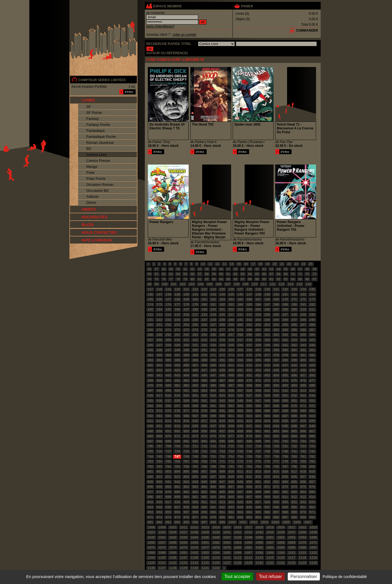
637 (213, 426)
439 (312, 370)
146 (240, 294)
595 (177, 416)
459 (150, 381)
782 (150, 467)
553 (312, 401)
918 (177, 502)
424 (177, 370)
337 (249, 345)
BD (89, 149)
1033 (248, 532)
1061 (205, 543)
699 (258, 441)
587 (276, 411)
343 (303, 345)
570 (294, 406)
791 (231, 467)
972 (150, 517)
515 (312, 391)
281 (258, 330)
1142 (216, 568)
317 (240, 340)
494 (294, 385)
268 (312, 325)
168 (267, 299)
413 (249, 365)
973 (159, 517)
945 (249, 507)
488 (240, 385)
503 (204, 391)
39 (243, 269)
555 (159, 406)
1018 (259, 527)
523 (213, 396)
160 (195, 299)
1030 (216, 532)
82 (207, 279)
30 (178, 269)
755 (249, 457)
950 (294, 507)
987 (285, 517)
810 (231, 472)
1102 (303, 553)
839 (150, 482)
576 (177, 411)
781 (312, 461)
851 (258, 482)
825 (195, 477)
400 (303, 360)
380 (294, 355)
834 (276, 477)
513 (294, 391)
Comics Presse (98, 161)
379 (285, 355)
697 (240, 441)
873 (285, 487)
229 (303, 315)
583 (240, 411)
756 (258, 457)
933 (312, 502)
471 (258, 381)
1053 (292, 537)
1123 (184, 563)
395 (258, 360)
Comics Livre (97, 155)
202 (231, 309)
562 (222, 406)
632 (168, 426)
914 (312, 497)
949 (285, 507)
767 (186, 461)
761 (303, 457)
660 (249, 431)
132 (285, 289)
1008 (151, 527)
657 (222, 431)
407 (195, 365)
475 (294, 381)
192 (312, 305)
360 (285, 350)
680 (258, 436)
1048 (238, 537)
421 (150, 370)
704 (303, 441)
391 (222, 360)
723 (303, 446)
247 (294, 320)
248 (303, 320)
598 (204, 416)
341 (285, 345)
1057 (162, 543)
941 (213, 507)
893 (294, 492)
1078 (216, 547)
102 (183, 284)
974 (168, 517)
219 (213, 315)
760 (294, 457)
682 (276, 436)
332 (204, 345)
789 (213, 467)
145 (231, 294)
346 (159, 350)
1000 (232, 522)
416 (276, 365)
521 (195, 396)
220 (222, 315)
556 (168, 406)
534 (312, 396)
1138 (173, 568)
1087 (313, 547)
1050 (259, 537)
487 (231, 385)
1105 (162, 558)
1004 (275, 522)
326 (150, 345)
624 (267, 421)
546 (249, 401)
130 (267, 289)
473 (276, 381)
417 (285, 365)
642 (258, 426)
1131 (270, 563)
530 (276, 396)
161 (204, 299)
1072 (151, 547)
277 (222, 330)
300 (258, 335)
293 (195, 335)
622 (249, 421)
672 (186, 436)
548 (267, 401)
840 (159, 482)
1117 (292, 558)
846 (213, 482)
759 (285, 457)
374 (240, 355)
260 (240, 325)
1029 (205, 532)
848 (231, 482)
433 (258, 370)
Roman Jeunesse (100, 143)
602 (240, 416)
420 (312, 365)
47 (300, 269)
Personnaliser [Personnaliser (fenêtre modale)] (304, 577)
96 (307, 279)
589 (294, 411)
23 (296, 264)
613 (168, 421)
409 (213, 365)
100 (165, 284)
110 (255, 284)
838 (312, 477)
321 (276, 340)
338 (258, 345)
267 (303, 325)
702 (285, 441)
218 (204, 315)
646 (294, 426)
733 (222, 451)
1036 (281, 532)
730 (195, 451)
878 (159, 492)
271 (168, 330)
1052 (281, 537)
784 (168, 467)
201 (222, 309)
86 (235, 279)
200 (213, 309)
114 (290, 284)
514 (303, 391)
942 (222, 507)
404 (168, 365)
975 (177, 517)
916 (159, 502)
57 (200, 274)
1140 (195, 568)
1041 (162, 537)
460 (159, 381)
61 (228, 274)
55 (185, 274)
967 (276, 512)
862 (186, 487)
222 (240, 315)
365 (159, 355)
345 (150, 350)
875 (303, 487)
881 (186, 492)
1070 (303, 543)
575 (168, 411)
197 (186, 309)
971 (312, 512)
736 (249, 451)
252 (168, 325)
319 (258, 340)
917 (168, 502)
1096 (238, 553)
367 (177, 355)
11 (210, 264)
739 (276, 451)
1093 (205, 553)
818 (303, 472)
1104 (151, 558)
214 (168, 315)
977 (195, 517)
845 (204, 482)
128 (249, 289)
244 (267, 320)
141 (195, 294)
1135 (313, 563)
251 (159, 325)
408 (204, 365)
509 (258, 391)
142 (204, 294)
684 (294, 436)
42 (264, 269)
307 (150, 340)
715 (231, 446)
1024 (151, 532)
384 (159, 360)
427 (204, 370)
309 (168, 340)
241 (240, 320)
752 (222, 457)
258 (222, 325)
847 (222, 482)
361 (294, 350)
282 (267, 330)
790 (222, 467)
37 (228, 269)
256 (204, 325)
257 (213, 325)
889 (258, 492)
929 (276, 502)
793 (249, 467)
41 (257, 269)
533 (303, 396)
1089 (162, 553)
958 (195, 512)
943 (231, 507)
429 (222, 370)
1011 (184, 527)
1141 (205, 568)
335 (231, 345)
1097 (248, 553)
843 (186, 482)
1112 (238, 558)
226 (276, 315)
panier (247, 6)
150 (276, 294)
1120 (151, 563)
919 (186, 502)
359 (276, 350)
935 (159, 507)
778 (285, 461)
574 (159, 411)
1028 (195, 532)
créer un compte (184, 35)
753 (231, 457)
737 (258, 451)
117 (150, 289)
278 (231, 330)
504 (213, 391)
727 (168, 451)
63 (243, 274)
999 (222, 522)
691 (186, 441)
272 (177, 330)
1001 (243, 522)
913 (303, 497)
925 (240, 502)
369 (195, 355)
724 (312, 446)
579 (204, 411)
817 (294, 472)
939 (195, 507)
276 (213, 330)
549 (276, 401)
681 (267, 436)
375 (249, 355)
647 (303, 426)
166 (249, 299)
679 (249, 436)
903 (213, 497)
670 (168, 436)
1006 (297, 522)
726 (159, 451)
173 (312, 299)
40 (250, 269)
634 (186, 426)
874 (294, 487)
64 (250, 274)
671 (177, 436)
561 (213, 406)
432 (249, 370)
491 (267, 385)
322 (285, 340)
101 (174, 284)
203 (240, 309)
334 (222, 345)
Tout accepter (237, 577)
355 (240, 350)
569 (285, 406)
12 (217, 264)
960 (213, 512)
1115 (270, 558)
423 (168, 370)
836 (294, 477)
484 (204, 385)
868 (240, 487)
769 (204, 461)
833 (267, 477)
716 (240, 446)
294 (204, 335)
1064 (238, 543)
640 (240, 426)
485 (213, 385)
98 (149, 284)
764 (159, 461)
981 (231, 517)
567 (267, 406)
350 (195, 350)
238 (213, 320)
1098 (259, 553)
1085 (292, 547)
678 (240, 436)
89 (257, 279)
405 (177, 365)
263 (267, 325)
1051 (270, 537)
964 (249, 512)
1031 (227, 532)
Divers (91, 203)
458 (312, 375)
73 (314, 274)
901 (195, 497)
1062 (216, 543)
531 (285, 396)
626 (285, 421)
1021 (292, 527)
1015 (227, 527)
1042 (173, 537)
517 (159, 396)
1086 (303, 547)
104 (201, 284)
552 (303, 401)
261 (249, 325)
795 (267, 467)
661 (258, 431)
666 (303, 431)
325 (312, 340)
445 (195, 375)
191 (303, 305)
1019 (270, 527)
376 (258, 355)
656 (213, 431)
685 (303, 436)
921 (204, 502)
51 (156, 274)
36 (221, 269)
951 (303, 507)
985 (267, 517)
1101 (292, 553)
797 (285, 467)
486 (222, 385)
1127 (227, 563)
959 (204, 512)
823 (177, 477)
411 (231, 365)
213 (159, 315)
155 (150, 299)
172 (303, 299)
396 (267, 360)
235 (186, 320)
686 (312, 436)
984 (258, 517)
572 (312, 406)
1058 (173, 543)
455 (285, 375)
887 (240, 492)
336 (240, 345)
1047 (227, 537)
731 (204, 451)
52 (164, 274)
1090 (173, 553)
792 (240, 467)
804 (177, 472)
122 (195, 289)
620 (231, 421)
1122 (173, 563)
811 (240, 472)
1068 (281, 543)
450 (240, 375)
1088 (151, 553)
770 (213, 461)
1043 (184, 537)
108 (237, 284)
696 (231, 441)
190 (294, 305)
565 (249, 406)
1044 (195, 537)
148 (258, 294)
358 (267, 350)
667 (312, 431)
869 (249, 487)
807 (204, 472)
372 (222, 355)
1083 (270, 547)
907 (249, 497)
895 (312, 492)
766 (177, 461)
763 (150, 461)
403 (159, 365)
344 (312, 345)
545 (240, 401)
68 (278, 274)
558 (186, 406)
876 (312, 487)
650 (159, 431)
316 (231, 340)
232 (159, 320)
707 (159, 446)
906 (240, 497)
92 (278, 279)
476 (303, 381)
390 (213, 360)
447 (213, 375)
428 (213, 370)
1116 (281, 558)
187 (267, 305)
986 (276, 517)
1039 (313, 532)
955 (168, 512)
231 (150, 320)
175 (159, 305)
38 (235, 269)
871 (267, 487)
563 (231, 406)
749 (195, 457)
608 (294, 416)
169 (276, 299)
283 (276, 330)
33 (200, 269)
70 (293, 274)
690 (177, 441)
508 (249, 391)
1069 (292, 543)
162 (213, 299)
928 (267, 502)
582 (231, 411)
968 (285, 512)
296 (222, 335)
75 (156, 279)
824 (186, 477)
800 (312, 467)
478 (150, 385)
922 (213, 502)
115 (299, 284)
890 (267, 492)
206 (267, 309)
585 (258, 411)
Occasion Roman (100, 185)
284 (285, 330)
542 (213, 401)
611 (150, 421)
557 (177, 406)
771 (222, 461)
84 (221, 279)
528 (258, 396)
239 (222, 320)
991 (150, 522)
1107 (184, 558)
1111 (227, 558)
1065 (248, 543)
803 (168, 472)
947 (267, 507)
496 (312, 385)
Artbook (92, 197)
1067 (270, 543)
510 (267, 391)
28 (164, 269)
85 (228, 279)
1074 (173, 547)
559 (195, 406)
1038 (303, 532)
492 (276, 385)
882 (195, 492)
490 (258, 385)
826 (204, 477)
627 (294, 421)
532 (294, 396)
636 (204, 426)
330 (186, 345)
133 (294, 289)
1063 (227, 543)
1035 (270, 532)
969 (294, 512)
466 (213, 381)
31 (185, 269)
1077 (205, 547)
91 (271, 279)
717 (249, 446)
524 (222, 396)
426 (195, 370)
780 (303, 461)
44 (278, 269)
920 (195, 502)
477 (312, 381)
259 (231, 325)
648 (312, 426)
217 (195, 315)
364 (150, 355)
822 (168, 477)
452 (258, 375)
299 (249, 335)
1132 (281, 563)
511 (276, 391)
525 (231, 396)
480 (168, 385)
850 (249, 482)
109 (246, 284)
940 (204, 507)
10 (203, 264)
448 (222, 375)
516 (150, 396)
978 (204, 517)
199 (204, 309)
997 (204, 522)
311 (186, 340)
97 (314, 279)
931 (294, 502)
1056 (151, 543)
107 (228, 284)
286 (303, 330)
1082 (259, 547)
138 (168, 294)
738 (267, 451)
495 (303, 385)
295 (213, 335)
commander (307, 31)
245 (276, 320)
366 (168, 355)
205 (258, 309)
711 (195, 446)
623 (258, 421)
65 (257, 274)
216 (186, 315)
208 (285, 309)
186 (258, 305)
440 (150, 375)
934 (150, 507)
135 (312, 289)
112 (272, 284)
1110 (216, 558)
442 (168, 375)
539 (186, 401)
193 (150, 309)
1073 (162, 547)
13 (224, 264)
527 (249, 396)
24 (303, 264)
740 (285, 451)
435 (276, 370)
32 (192, 269)
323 (294, 340)
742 (303, 451)
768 (195, 461)
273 (186, 330)
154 (312, 294)
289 (159, 335)
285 (294, 330)
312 (195, 340)
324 (303, 340)
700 (267, 441)
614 (177, 421)
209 (294, 309)
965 (258, 512)
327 (159, 345)
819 (312, 472)
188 (276, 305)
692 (195, 441)
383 (150, 360)
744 (150, 457)
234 (177, 320)
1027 (184, 532)
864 (204, 487)
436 (285, 370)
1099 (270, 553)
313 (204, 340)
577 (186, 411)
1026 (173, 532)
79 (185, 279)
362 (303, 350)
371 (213, 355)
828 (222, 477)
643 (267, 426)
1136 (151, 568)
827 (213, 477)
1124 (195, 563)
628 (303, 421)
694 (213, 441)
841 (168, 482)
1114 (259, 558)
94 (293, 279)
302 (276, 335)
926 (249, 502)
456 (294, 375)
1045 (205, 537)
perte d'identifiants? (160, 26)
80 (192, 279)
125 (222, 289)
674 (204, 436)
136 (150, 294)
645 (285, 426)
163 (222, 299)
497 (150, 391)
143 (213, 294)
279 (240, 330)
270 (159, 330)
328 (168, 345)
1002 (254, 522)
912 (294, 497)
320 (267, 340)
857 (312, 482)
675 (213, 436)
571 (303, 406)
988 (294, 517)
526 (240, 396)
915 (150, 502)
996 (195, 522)
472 (267, 381)
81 (200, 279)
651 (168, 431)
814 (267, 472)
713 (213, 446)
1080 (238, 547)
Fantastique (96, 131)
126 (231, 289)
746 (168, 457)
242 (249, 320)
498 (159, 391)
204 (249, 309)
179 (195, 305)
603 (249, 416)
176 (168, 305)
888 (249, 492)
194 (159, 309)
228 (294, 315)
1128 (238, 563)
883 (204, 492)
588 (285, 411)
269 (150, 330)
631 (159, 426)
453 (267, 375)
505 (222, 391)
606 (276, 416)
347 (168, 350)
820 (150, 477)
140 (186, 294)
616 (195, 421)
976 (186, 517)
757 (267, 457)
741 (294, 451)
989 (303, 517)
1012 (195, 527)
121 (186, 289)
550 (285, 401)
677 (231, 436)
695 (222, 441)
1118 (303, 558)
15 (239, 264)
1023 (313, 527)
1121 (162, 563)
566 (258, 406)
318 (249, 340)
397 (276, 360)
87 (243, 279)
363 (312, 350)
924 (231, 502)
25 (310, 264)
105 (210, 284)
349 (186, 350)
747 (177, 457)
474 (285, 381)
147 (249, 294)
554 (150, 406)
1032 (238, 532)
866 (222, 487)
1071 (313, 543)
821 (159, 477)
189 (285, 305)
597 (195, 416)
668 (150, 436)
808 (213, 472)
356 (249, 350)
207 (276, 309)
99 (156, 284)
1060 (195, 543)
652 (177, 431)
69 (286, 274)
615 (186, 421)
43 (271, 269)
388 (195, 360)
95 (300, 279)
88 (250, 279)
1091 (184, 553)
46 (293, 269)
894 (303, 492)
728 (177, 451)
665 (294, 431)
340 (276, 345)
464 (195, 381)
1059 (184, 543)
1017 (248, 527)
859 (159, 487)
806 (195, 472)
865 (213, 487)
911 (285, 497)
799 (303, 467)
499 (168, 391)
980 (222, 517)
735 (240, 451)
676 (222, 436)
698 (249, 441)
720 (276, 446)
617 (204, 421)
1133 (292, 563)
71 (300, 274)
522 (204, 396)
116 (308, 284)
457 (303, 375)
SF (89, 107)
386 (177, 360)
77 (171, 279)
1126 (216, 563)
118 (159, 289)
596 (186, 416)
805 (186, 472)
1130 (259, 563)
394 (249, 360)
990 (312, 517)
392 (231, 360)
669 (159, 436)
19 (267, 264)
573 (150, 411)
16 (246, 264)
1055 (313, 537)
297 (231, 335)
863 (195, 487)
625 (276, 421)
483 (195, 385)
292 (186, 335)
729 (186, 451)
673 (195, 436)
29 (171, 269)
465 (204, 381)
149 (267, 294)
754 (240, 457)
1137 (162, 568)
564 (240, 406)
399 (294, 360)
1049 (248, 537)
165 (240, 299)
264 (276, 325)
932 (303, 502)
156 (159, 299)
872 (276, 487)
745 (159, 457)
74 (149, 279)
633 (177, 426)
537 (168, 401)
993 (168, 522)
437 (294, 370)
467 (222, 381)
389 (204, 360)
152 (294, 294)
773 (240, 461)
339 (267, 345)
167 (258, 299)
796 (276, 467)
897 (159, 497)
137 (159, 294)
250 (150, 325)
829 (231, 477)
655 (204, 431)
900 (186, 497)
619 (222, 421)
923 (222, 502)
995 (186, 522)
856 (303, 482)
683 (285, 436)
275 (204, 330)
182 (222, 305)
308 (159, 340)
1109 (205, 558)
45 (286, 269)
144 (222, 294)
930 (285, 502)
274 (195, 330)
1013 (205, 527)
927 (258, 502)
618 (213, 421)
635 (195, 426)
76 (164, 279)
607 (285, 416)
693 (204, 441)
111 (264, 284)
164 (231, 299)
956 (177, 512)
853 (276, 482)
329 (177, 345)
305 (303, 335)
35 (214, 269)
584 (249, 411)
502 (195, 391)
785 (177, 467)
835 (285, 477)
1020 (281, 527)
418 (294, 365)
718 (258, 446)
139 (177, 294)
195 (168, 309)
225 (267, 315)
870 (258, 487)
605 (267, 416)
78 (178, 279)
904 (222, 497)
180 (204, 305)
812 (249, 472)
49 (314, 269)
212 (150, 315)
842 (177, 482)
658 (231, 431)
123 (204, 289)
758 (276, 457)
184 (240, 305)
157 (168, 299)
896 (150, 497)
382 (312, 355)
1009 (162, 527)
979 (213, 517)
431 (240, 370)
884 (213, 492)
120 (177, 289)
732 (213, 451)
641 (249, 426)
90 (264, 279)
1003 (264, 522)
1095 (227, 553)
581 (222, 411)
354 (231, 350)
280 (249, 330)
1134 (303, 563)
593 (159, 416)
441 (159, 375)
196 (177, 309)
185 (249, 305)
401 (312, 360)
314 (213, 340)
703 (294, 441)
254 (186, 325)
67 (271, 274)
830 (240, 477)
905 (231, 497)
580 (213, 411)
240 (231, 320)
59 (214, 274)
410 (222, 365)
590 (303, 411)
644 (276, 426)
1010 (173, 527)
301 (267, 335)
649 (150, 431)
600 (222, 416)
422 (159, 370)
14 (232, 264)
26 (149, 269)
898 (168, 497)
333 (213, 345)
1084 (281, 547)
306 (312, 335)
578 (195, 411)
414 (258, 365)
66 (264, 274)
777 (276, 461)
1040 (151, 537)
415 (267, 365)
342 (294, 345)
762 (312, 457)
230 (312, 315)
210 (303, 309)
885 (222, 492)
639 (231, 426)
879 (168, 492)
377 (267, 355)
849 (240, 482)
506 (231, 391)
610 (312, 416)
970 (303, 512)
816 (285, 472)
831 (249, 477)
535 (150, 401)
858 (150, 487)
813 (258, 472)
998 (213, 522)
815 (276, 472)
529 (267, 396)
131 (276, 289)
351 (204, 350)
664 (285, 431)
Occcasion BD (97, 191)
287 (312, 330)
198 (195, 309)
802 (159, 472)
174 (150, 305)
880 (177, 492)
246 (285, 320)
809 (222, 472)
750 (204, 457)
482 (186, 385)
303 (285, 335)
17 (253, 264)
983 (249, 517)
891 (276, 492)
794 (258, 467)
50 (149, 274)
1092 (195, 553)
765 (168, 461)
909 (267, 497)
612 (159, 421)
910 (276, 497)
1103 (313, 553)
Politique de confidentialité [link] (345, 577)
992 (159, 522)
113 (281, 284)
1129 (248, 563)
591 (312, 411)
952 (312, 507)
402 (150, 365)
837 (303, 477)
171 (294, 299)
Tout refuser (270, 577)
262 (258, 325)
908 (258, 497)
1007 (308, 522)
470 (249, 381)
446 (204, 375)
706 (150, 446)
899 (177, 497)
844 (195, 482)
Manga (92, 167)
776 (267, 461)
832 (258, 477)
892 (285, 492)
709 (177, 446)
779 (294, 461)
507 (240, 391)
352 (213, 350)
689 (168, 441)
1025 (162, 532)
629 (312, 421)
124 (213, 289)
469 (240, 381)
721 (285, 446)
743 (312, 451)
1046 (216, 537)
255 (195, 325)
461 (168, 381)
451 (249, 375)
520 (186, 396)
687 (150, 441)
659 (240, 431)
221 (231, 315)
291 (177, 335)
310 (177, 340)
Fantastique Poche (101, 137)
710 (186, 446)
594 (168, 416)
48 (307, 269)
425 (186, 370)
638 (222, 426)
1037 (292, 532)
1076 (195, 547)
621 (240, 421)
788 (204, 467)
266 (294, 325)
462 (177, 381)
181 (213, 305)
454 (276, 375)
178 (186, 305)
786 (186, 467)
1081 (248, 547)
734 (231, 451)
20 (275, 264)
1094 (216, 553)
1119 (313, 558)
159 (186, 299)
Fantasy (93, 119)
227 (285, 315)
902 (204, 497)
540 (195, 401)
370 (204, 355)
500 (177, 391)
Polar (90, 173)
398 (285, 360)
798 (294, 467)
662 (267, 431)
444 (186, 375)
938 (186, 507)
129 (258, 289)
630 (150, 426)
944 (240, 507)
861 (177, 487)
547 (258, 401)
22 (289, 264)
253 (177, 325)
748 (186, 457)
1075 (184, 547)
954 (159, 512)
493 (285, 385)
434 (267, 370)
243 (258, 320)
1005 (286, 522)
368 (186, 355)
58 (207, 274)
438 (303, 370)
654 (195, 431)
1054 (303, 537)
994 (177, 522)
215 (177, 315)
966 (267, 512)
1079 (227, 547)
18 (260, 264)
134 (303, 289)
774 (249, 461)
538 (177, 401)
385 (168, 360)
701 (276, 441)
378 (276, 355)
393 (240, 360)
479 (159, 385)
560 (204, 406)
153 (303, 294)
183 (231, 305)
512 (285, 391)
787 (195, 467)
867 (231, 487)
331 (195, 345)
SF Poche (94, 113)
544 (231, 401)
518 (168, 396)
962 (231, 512)
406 (186, 365)
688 (159, 441)
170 (285, 299)
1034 (259, 532)
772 (231, 461)
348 (177, 350)
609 (303, 416)
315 (222, 340)
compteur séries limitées (102, 80)
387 (186, 360)
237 (204, 320)
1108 (195, 558)
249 (312, 320)
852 (267, 482)
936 (168, 507)
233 (168, 320)
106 (219, 284)
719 (267, 446)
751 (213, 457)
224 (258, 315)
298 (240, 335)
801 (150, 472)
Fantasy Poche (98, 125)
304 (294, 335)
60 (221, 274)
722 (294, 446)
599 (213, 416)
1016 (238, 527)
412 (240, 365)
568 (276, 406)
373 (231, 355)
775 (258, 461)
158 (177, 299)
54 (178, 274)
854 (285, 482)
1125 (205, 563)
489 (249, 385)
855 (294, 482)
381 (303, 355)
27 (156, 269)
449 (231, 375)
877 (150, 492)
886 (231, 492)
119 (168, 289)
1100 (281, 553)
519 (177, 396)
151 (285, 294)
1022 (303, 527)
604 (258, 416)
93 (286, 279)
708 (168, 446)
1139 (184, 568)
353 (222, 350)
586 (267, 411)
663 (276, 431)
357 (258, 350)
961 (222, 512)
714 (222, 446)
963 (240, 512)
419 (303, 365)
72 (307, 274)
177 (177, 305)
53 (171, 274)
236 (195, 320)
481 (177, 385)
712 (204, 446)
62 (235, 274)
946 (258, 507)
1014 (216, 527)
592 (150, 416)
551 (294, 401)
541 (204, 401)
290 (168, 335)
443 (177, 375)
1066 (259, 543)
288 (150, 335)
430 (231, 370)
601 (231, 416)
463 (186, 381)
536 (159, 401)
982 (240, 517)
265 (285, 325)
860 (168, 487)
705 (312, 441)
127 (240, 289)
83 (214, 279)
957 (186, 512)
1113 (248, 558)
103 (192, 284)
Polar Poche (96, 179)
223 (249, 315)
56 (192, 274)
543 (222, 401)
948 (276, 507)
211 (312, 309)
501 (186, 391)
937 (177, 507)
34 (207, 269)
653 (186, 431)
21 (282, 264)
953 (150, 512)
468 (231, 381)
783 (159, 467)
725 (150, 451)
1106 (173, 558)
